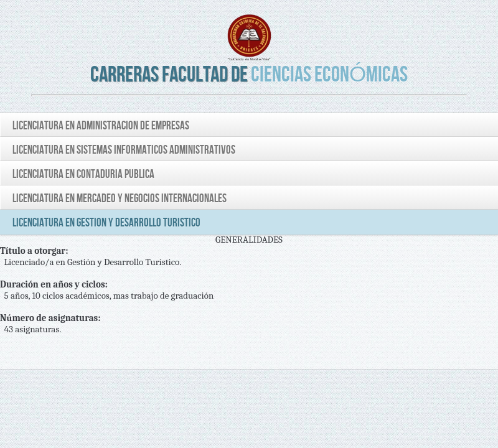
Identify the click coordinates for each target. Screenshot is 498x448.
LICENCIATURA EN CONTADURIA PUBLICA (83, 175)
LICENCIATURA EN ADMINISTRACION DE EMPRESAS (101, 126)
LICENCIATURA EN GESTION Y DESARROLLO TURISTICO (106, 223)
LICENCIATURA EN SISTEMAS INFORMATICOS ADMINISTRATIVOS (124, 150)
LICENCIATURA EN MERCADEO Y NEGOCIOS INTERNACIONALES (120, 199)
